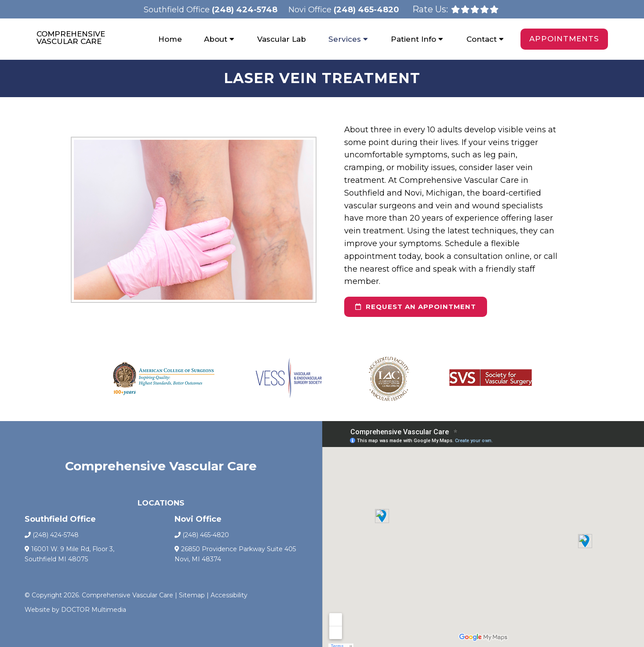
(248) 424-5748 (245, 10)
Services (345, 39)
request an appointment (416, 307)
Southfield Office (178, 10)
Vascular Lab (282, 39)
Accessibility (229, 595)
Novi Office (311, 10)
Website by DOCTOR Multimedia (75, 610)
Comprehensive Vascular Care (71, 38)
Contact (482, 39)
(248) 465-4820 (366, 10)
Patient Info (413, 39)
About (216, 39)
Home (170, 39)
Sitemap (192, 595)
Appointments (564, 39)
